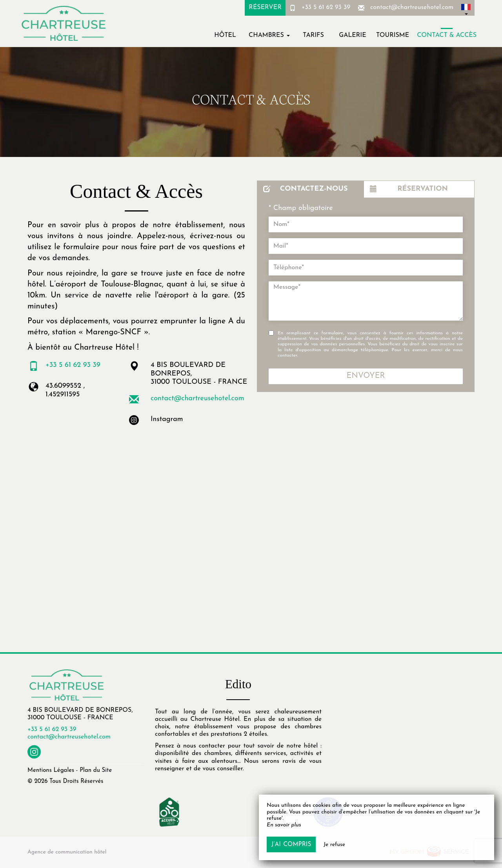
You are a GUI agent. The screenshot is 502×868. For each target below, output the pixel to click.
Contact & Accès (447, 35)
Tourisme (393, 35)
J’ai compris (291, 844)
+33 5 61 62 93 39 (326, 7)
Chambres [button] (269, 35)
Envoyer (366, 376)
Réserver (265, 7)
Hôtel (225, 35)
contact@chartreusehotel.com (412, 7)
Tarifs (313, 35)
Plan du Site (96, 770)
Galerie (352, 35)
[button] (466, 8)
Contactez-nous (305, 189)
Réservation (409, 189)
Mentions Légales (51, 770)
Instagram (167, 419)
